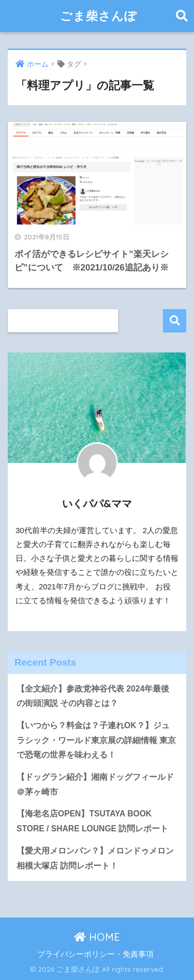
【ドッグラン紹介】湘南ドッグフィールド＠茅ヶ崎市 (95, 784)
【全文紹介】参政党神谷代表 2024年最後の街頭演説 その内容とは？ (93, 696)
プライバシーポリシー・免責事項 (95, 954)
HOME (97, 937)
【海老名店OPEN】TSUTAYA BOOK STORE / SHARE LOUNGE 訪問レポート (92, 821)
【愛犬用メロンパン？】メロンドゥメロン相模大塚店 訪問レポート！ (95, 858)
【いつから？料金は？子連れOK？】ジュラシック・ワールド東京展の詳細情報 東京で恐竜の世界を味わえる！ (96, 740)
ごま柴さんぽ (99, 16)
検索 (175, 321)
